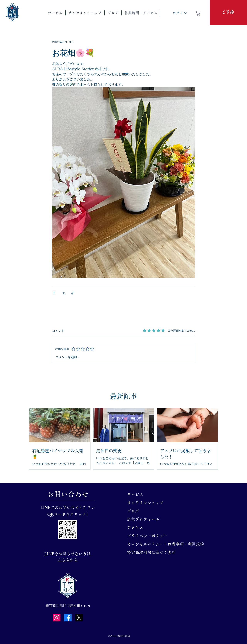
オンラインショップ (145, 503)
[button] (55, 13)
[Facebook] (68, 618)
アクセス (135, 528)
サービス (135, 494)
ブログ (133, 511)
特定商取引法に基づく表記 (150, 552)
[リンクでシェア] (73, 293)
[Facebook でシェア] (54, 293)
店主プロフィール (143, 519)
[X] (79, 618)
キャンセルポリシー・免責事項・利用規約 (150, 544)
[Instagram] (57, 618)
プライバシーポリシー (147, 536)
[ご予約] (228, 12)
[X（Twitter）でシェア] (63, 293)
